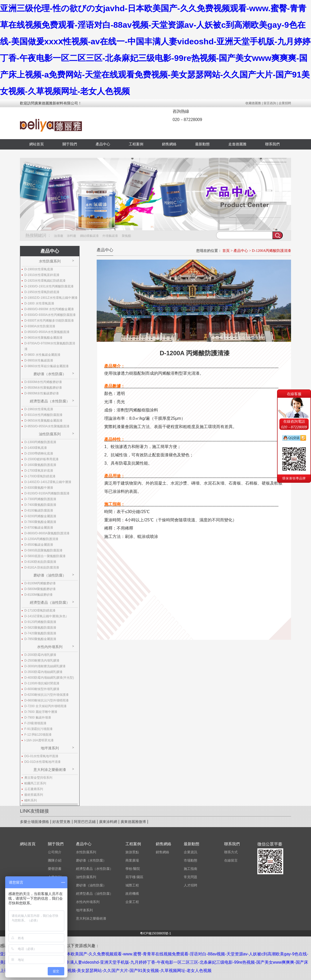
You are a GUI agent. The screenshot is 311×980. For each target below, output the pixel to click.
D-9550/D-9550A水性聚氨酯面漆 (47, 426)
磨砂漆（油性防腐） (50, 575)
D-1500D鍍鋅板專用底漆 (41, 459)
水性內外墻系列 (50, 647)
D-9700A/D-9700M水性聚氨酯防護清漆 (50, 346)
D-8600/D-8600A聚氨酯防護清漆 (47, 533)
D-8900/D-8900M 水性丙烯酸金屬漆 (49, 309)
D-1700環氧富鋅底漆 (39, 471)
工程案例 (136, 144)
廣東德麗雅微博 (133, 822)
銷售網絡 (169, 144)
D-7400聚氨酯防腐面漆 (40, 505)
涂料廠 (72, 236)
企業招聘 (285, 103)
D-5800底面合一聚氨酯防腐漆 (45, 556)
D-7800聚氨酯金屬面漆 (40, 522)
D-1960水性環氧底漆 (39, 409)
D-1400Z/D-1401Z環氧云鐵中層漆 (48, 482)
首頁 (226, 251)
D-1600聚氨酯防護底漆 (40, 465)
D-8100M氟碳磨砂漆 (38, 595)
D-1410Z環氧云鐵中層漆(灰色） (47, 616)
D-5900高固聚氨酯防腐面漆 (43, 550)
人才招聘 (190, 885)
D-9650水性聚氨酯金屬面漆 (43, 421)
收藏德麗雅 (253, 103)
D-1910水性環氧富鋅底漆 (42, 275)
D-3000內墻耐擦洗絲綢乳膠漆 (45, 666)
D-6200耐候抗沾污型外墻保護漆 (47, 695)
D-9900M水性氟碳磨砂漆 (42, 393)
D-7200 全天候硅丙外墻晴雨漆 (45, 706)
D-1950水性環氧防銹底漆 (42, 292)
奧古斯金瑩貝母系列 (38, 778)
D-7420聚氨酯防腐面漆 (40, 633)
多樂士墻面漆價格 (34, 822)
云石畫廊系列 (34, 789)
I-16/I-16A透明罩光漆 (39, 740)
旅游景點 (132, 852)
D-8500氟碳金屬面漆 (39, 545)
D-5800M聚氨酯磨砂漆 (40, 589)
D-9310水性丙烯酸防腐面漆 (43, 415)
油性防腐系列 (50, 434)
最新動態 (202, 144)
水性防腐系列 (50, 261)
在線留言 (231, 860)
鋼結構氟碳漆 (89, 236)
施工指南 (190, 869)
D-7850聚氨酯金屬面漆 (40, 639)
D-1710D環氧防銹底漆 (40, 610)
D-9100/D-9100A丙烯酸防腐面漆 (47, 493)
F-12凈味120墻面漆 (38, 735)
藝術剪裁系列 (34, 795)
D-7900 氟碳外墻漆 (38, 718)
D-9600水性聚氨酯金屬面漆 (43, 338)
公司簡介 (55, 852)
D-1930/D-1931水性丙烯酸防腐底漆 (49, 286)
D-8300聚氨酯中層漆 (39, 488)
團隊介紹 (55, 860)
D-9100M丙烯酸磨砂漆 (40, 583)
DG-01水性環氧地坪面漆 (41, 756)
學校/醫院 (133, 869)
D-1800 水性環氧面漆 (39, 303)
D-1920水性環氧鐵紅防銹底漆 (45, 281)
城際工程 (132, 885)
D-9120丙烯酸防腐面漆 (40, 622)
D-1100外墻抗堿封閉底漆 (42, 683)
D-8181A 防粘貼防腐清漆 (42, 567)
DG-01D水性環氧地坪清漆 (43, 762)
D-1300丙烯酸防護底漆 (40, 442)
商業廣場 (132, 860)
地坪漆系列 (50, 748)
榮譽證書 (55, 869)
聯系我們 (272, 144)
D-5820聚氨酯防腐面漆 (40, 628)
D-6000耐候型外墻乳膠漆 (42, 689)
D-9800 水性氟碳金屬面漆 (42, 355)
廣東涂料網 (108, 822)
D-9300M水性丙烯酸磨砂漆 (43, 382)
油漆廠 (59, 236)
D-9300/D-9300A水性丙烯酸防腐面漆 (50, 315)
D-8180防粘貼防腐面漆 (40, 562)
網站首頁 (37, 144)
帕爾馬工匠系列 (35, 783)
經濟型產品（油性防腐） (50, 602)
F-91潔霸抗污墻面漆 (38, 729)
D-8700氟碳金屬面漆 (39, 528)
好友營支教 (61, 822)
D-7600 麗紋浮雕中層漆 (41, 712)
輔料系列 (31, 800)
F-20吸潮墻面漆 (35, 723)
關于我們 (70, 144)
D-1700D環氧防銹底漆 (40, 476)
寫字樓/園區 (134, 877)
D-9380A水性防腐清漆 (40, 326)
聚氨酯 (126, 236)
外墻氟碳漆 (110, 236)
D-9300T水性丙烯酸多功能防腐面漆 (49, 321)
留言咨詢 (270, 103)
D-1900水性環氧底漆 (39, 269)
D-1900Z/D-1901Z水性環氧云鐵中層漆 (51, 298)
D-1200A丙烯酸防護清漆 (271, 251)
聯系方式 (231, 852)
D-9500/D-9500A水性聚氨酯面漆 (47, 332)
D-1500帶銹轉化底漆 (39, 453)
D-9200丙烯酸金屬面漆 (40, 516)
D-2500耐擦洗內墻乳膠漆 (42, 661)
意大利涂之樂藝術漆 (50, 770)
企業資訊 (190, 852)
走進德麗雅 (237, 144)
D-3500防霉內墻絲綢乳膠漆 (43, 672)
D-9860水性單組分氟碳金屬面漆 (47, 366)
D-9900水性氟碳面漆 (39, 360)
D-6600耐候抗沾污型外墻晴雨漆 (47, 700)
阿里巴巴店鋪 (85, 822)
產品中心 (103, 144)
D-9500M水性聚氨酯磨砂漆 (43, 388)
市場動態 (190, 860)
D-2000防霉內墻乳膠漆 (40, 655)
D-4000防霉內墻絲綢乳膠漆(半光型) (49, 678)
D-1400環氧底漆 (36, 448)
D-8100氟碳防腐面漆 (39, 510)
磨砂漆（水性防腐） (50, 374)
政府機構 (132, 894)
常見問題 (190, 877)
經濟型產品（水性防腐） (50, 401)
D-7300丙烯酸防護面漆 (40, 499)
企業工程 (132, 902)
